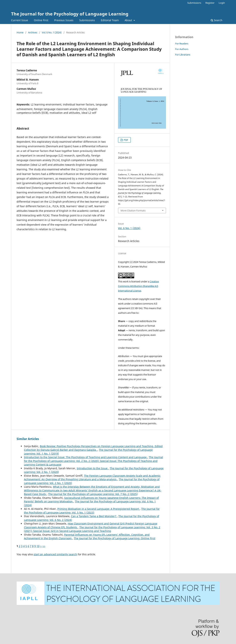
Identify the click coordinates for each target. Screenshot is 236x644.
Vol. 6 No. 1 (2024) (52, 32)
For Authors (182, 49)
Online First (41, 20)
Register (210, 3)
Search (217, 20)
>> (44, 546)
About (129, 20)
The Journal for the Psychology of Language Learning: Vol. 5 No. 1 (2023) (92, 511)
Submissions (87, 20)
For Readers (182, 43)
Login (222, 3)
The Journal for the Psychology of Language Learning (70, 14)
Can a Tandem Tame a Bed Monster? (94, 516)
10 (38, 546)
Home (20, 32)
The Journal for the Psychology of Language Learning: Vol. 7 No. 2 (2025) (93, 494)
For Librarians (183, 55)
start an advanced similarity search (55, 554)
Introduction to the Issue (92, 468)
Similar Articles (28, 439)
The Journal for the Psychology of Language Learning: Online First (114, 538)
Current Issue (20, 20)
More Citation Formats (133, 210)
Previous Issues (64, 20)
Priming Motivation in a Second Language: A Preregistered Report (99, 509)
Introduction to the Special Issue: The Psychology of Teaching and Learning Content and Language (86, 457)
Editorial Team (110, 20)
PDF (126, 140)
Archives (33, 32)
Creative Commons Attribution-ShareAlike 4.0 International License (138, 286)
